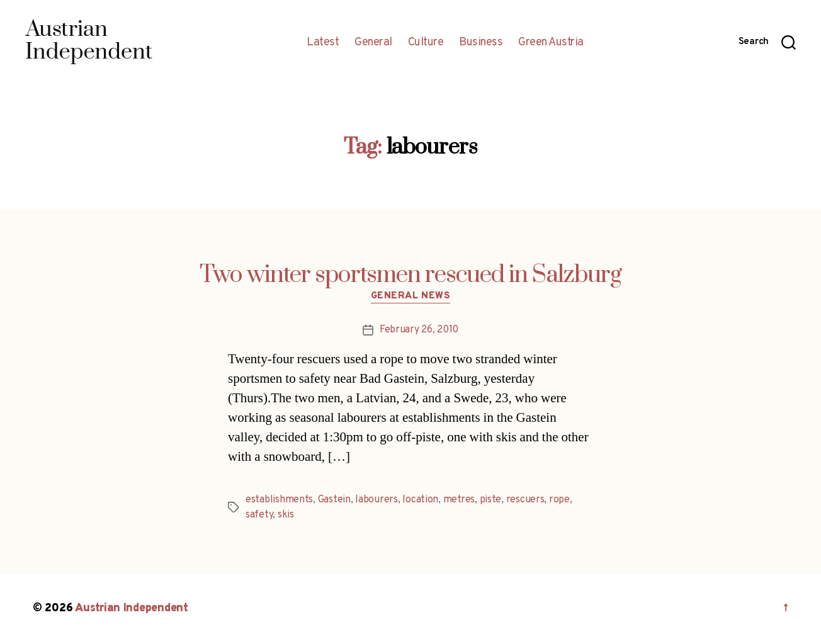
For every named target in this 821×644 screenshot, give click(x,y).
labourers (377, 500)
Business (481, 43)
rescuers (525, 500)
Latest (323, 43)
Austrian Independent (132, 608)
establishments (279, 500)
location (420, 500)
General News (411, 297)
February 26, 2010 (419, 330)
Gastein (334, 500)
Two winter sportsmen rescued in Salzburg (410, 275)
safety (259, 515)
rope (559, 500)
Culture (426, 43)
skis (286, 515)
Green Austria (551, 43)
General (373, 43)
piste (491, 500)
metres (459, 500)
